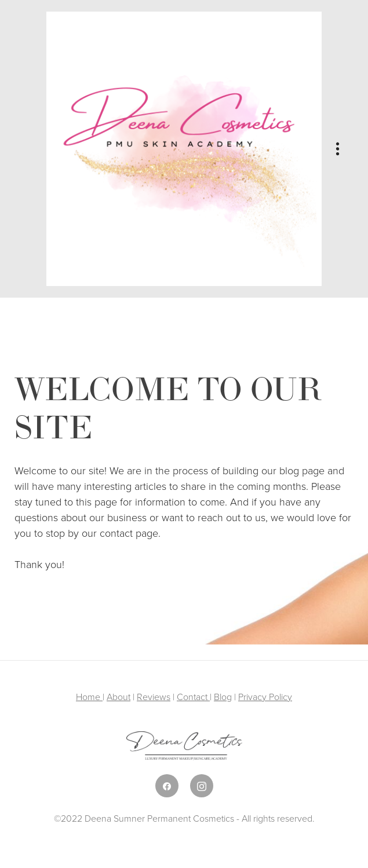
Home (89, 697)
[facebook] (167, 786)
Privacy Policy (265, 697)
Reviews (154, 697)
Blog (223, 697)
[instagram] (202, 786)
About (119, 697)
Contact (193, 697)
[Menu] (338, 149)
